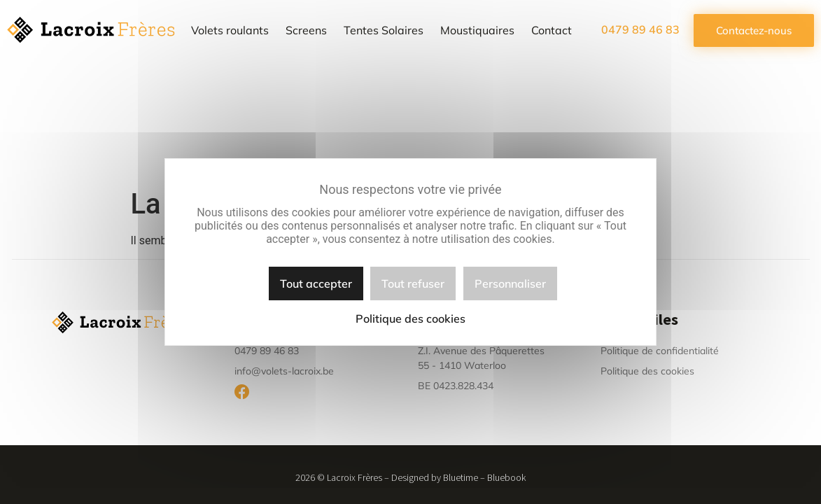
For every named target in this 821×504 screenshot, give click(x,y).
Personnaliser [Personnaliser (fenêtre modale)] (510, 283)
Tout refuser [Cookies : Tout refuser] (413, 283)
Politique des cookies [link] (410, 318)
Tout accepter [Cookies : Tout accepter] (316, 283)
